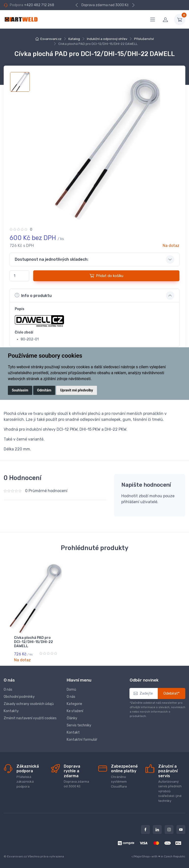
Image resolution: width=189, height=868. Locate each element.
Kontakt (73, 732)
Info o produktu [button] (33, 295)
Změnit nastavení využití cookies (30, 718)
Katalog (74, 39)
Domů (71, 689)
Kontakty (11, 711)
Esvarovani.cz (51, 39)
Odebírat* (172, 693)
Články (72, 718)
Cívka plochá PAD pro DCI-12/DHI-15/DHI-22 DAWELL (33, 642)
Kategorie (74, 703)
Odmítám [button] (44, 390)
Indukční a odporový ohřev (107, 39)
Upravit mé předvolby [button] (76, 390)
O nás (8, 689)
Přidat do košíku (106, 276)
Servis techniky (79, 725)
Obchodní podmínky (19, 696)
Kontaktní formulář (82, 739)
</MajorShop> (141, 856)
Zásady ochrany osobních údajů (29, 703)
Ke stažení (75, 711)
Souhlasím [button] (20, 390)
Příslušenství (144, 39)
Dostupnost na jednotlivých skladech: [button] (52, 259)
